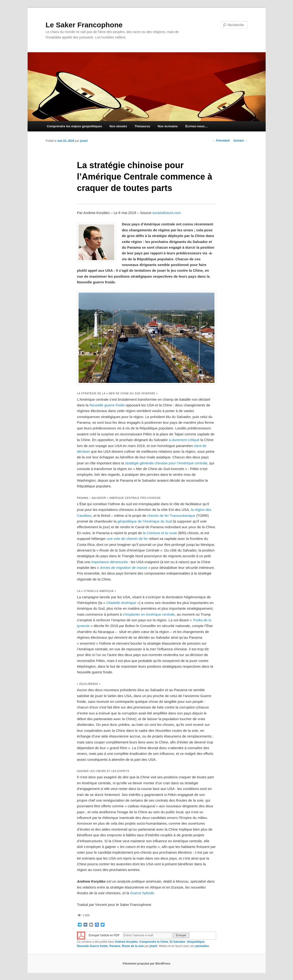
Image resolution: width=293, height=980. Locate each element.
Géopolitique (196, 942)
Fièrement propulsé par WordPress (147, 964)
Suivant (241, 141)
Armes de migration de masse (124, 568)
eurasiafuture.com (167, 213)
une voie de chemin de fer (127, 539)
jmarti (84, 141)
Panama (115, 946)
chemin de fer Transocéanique (171, 516)
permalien (202, 946)
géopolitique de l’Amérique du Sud (145, 521)
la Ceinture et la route (160, 533)
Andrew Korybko (126, 942)
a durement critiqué (184, 440)
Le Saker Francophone (84, 25)
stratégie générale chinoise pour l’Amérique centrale (166, 463)
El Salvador (178, 942)
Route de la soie (133, 946)
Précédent (221, 141)
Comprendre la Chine (154, 942)
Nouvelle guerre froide (107, 405)
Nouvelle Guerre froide (92, 946)
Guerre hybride (142, 893)
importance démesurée (109, 562)
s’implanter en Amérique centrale (149, 614)
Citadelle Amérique (121, 603)
